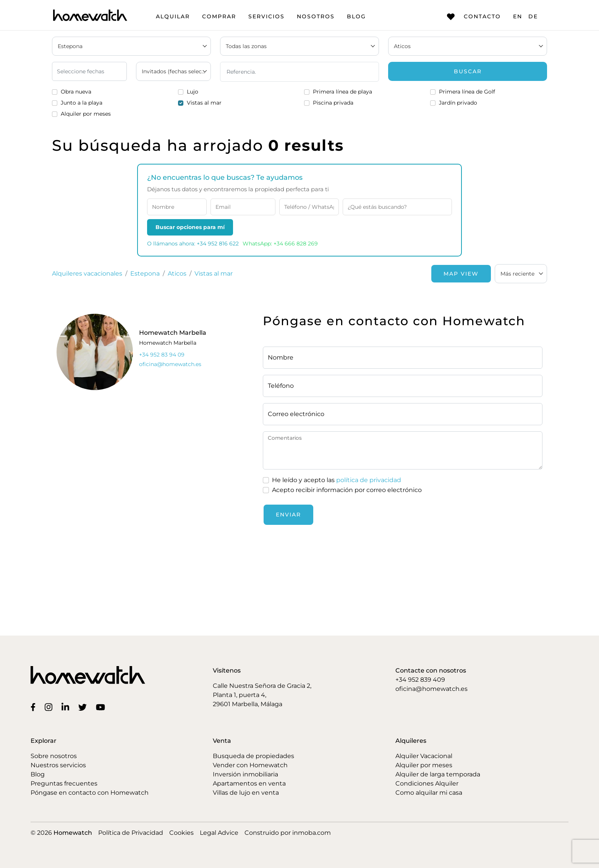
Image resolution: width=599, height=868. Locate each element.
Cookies (181, 833)
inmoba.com (312, 833)
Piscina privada (333, 103)
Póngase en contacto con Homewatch (90, 793)
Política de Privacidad (131, 833)
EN (518, 16)
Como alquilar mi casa (429, 793)
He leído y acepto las (337, 480)
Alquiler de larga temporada (438, 774)
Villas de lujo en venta (246, 793)
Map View (461, 274)
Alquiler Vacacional (424, 756)
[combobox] (521, 274)
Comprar (219, 16)
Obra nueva (76, 92)
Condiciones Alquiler (427, 783)
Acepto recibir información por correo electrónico (347, 490)
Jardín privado (458, 103)
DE (533, 16)
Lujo (193, 92)
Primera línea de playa (342, 92)
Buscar (468, 71)
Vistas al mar (204, 103)
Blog (356, 16)
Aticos (177, 273)
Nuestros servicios (58, 765)
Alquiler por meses (86, 114)
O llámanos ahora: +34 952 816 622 (193, 244)
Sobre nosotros (54, 756)
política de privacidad (369, 480)
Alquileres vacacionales (87, 273)
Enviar (288, 515)
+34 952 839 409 (420, 680)
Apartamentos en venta (249, 783)
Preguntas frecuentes (64, 783)
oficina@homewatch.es (431, 689)
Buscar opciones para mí (190, 227)
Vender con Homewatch (250, 765)
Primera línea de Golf (467, 92)
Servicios (266, 16)
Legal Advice (219, 833)
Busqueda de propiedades (253, 756)
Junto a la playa (82, 103)
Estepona (145, 273)
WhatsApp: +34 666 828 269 (280, 244)
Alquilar (173, 16)
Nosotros (316, 16)
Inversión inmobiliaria (245, 774)
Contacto (474, 17)
